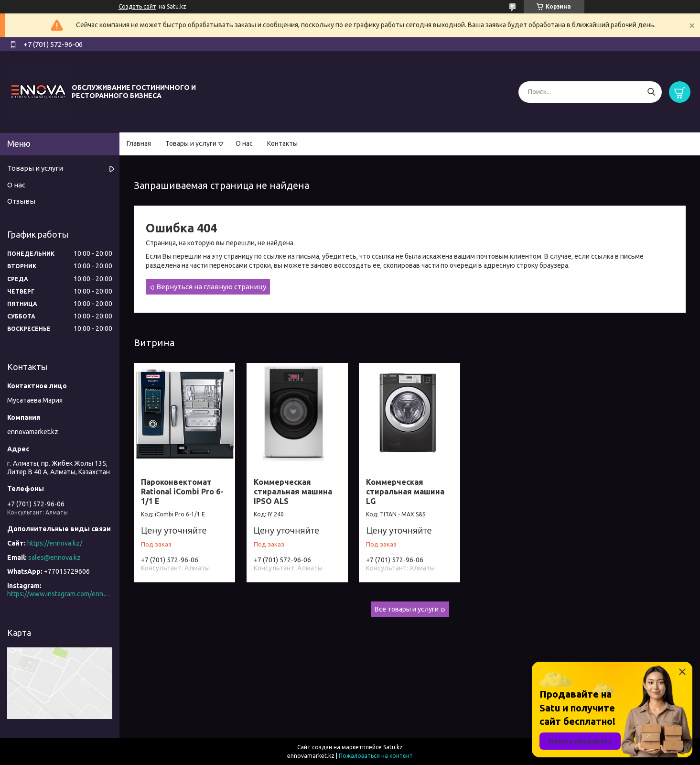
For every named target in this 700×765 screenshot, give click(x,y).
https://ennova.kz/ (55, 543)
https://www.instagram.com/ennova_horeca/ (60, 594)
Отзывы (21, 201)
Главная (139, 143)
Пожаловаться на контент (376, 756)
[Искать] (651, 92)
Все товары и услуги (407, 609)
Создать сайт (137, 6)
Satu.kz (393, 747)
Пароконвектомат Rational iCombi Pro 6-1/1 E (182, 492)
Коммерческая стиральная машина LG (405, 492)
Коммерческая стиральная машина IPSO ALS (293, 492)
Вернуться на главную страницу (211, 287)
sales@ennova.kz (54, 557)
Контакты (282, 143)
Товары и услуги (191, 143)
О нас (244, 143)
